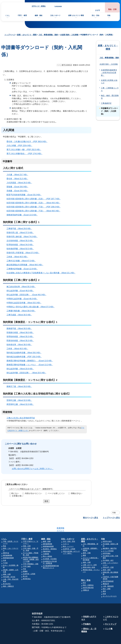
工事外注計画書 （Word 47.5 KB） (22, 261)
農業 (84, 546)
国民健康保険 (8, 546)
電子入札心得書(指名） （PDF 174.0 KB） (25, 154)
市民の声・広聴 (108, 558)
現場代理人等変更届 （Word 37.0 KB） (24, 253)
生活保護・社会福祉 (50, 550)
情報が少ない (77, 493)
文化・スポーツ (68, 530)
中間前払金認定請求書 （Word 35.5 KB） (25, 303)
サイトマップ (111, 615)
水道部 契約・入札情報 (69, 35)
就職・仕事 (7, 565)
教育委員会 (27, 570)
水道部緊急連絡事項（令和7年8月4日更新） (109, 73)
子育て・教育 (22, 15)
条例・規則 (107, 561)
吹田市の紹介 (107, 532)
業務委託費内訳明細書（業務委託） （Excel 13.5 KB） (31, 361)
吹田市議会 (107, 544)
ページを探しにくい (56, 493)
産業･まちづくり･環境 (76, 15)
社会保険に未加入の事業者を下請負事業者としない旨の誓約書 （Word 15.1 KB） (42, 273)
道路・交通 (87, 553)
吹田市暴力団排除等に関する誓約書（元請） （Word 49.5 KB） (34, 203)
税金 (4, 537)
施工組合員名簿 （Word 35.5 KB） (22, 287)
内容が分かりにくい (33, 493)
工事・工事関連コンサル (110, 89)
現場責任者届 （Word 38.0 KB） (21, 333)
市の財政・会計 (108, 551)
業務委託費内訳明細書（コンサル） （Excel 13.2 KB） (31, 365)
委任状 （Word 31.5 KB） (18, 179)
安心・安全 (96, 15)
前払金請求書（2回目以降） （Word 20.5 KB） (27, 373)
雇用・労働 (87, 544)
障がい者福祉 (48, 547)
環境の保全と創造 (89, 558)
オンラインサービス (110, 587)
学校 (24, 560)
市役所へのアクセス (89, 609)
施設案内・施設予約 (110, 539)
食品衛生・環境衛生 (50, 540)
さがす (98, 10)
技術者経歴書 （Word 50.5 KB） (21, 249)
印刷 (114, 513)
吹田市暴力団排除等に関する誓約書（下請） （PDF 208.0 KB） (35, 207)
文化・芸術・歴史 (69, 532)
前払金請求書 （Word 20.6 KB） (21, 369)
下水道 (5, 554)
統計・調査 (107, 579)
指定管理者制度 (108, 572)
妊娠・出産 (27, 537)
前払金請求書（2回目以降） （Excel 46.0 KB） (27, 295)
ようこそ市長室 (108, 542)
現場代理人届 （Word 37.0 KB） (21, 233)
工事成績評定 (106, 103)
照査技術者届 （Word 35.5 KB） (21, 341)
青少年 (25, 567)
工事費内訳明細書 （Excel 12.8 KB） (23, 269)
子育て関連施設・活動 (31, 555)
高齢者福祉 (47, 542)
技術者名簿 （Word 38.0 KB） (20, 345)
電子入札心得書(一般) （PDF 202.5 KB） (25, 150)
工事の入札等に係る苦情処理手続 (21, 418)
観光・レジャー (68, 537)
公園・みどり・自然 (90, 556)
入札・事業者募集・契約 (48, 35)
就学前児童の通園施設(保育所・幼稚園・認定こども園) (31, 550)
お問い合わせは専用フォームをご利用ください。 (33, 469)
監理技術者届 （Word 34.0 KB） (21, 245)
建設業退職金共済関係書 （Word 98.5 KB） (26, 265)
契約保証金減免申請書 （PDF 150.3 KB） (25, 357)
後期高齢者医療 (8, 549)
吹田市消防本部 (88, 578)
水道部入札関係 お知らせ (109, 82)
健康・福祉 (39, 15)
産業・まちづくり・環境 (27, 35)
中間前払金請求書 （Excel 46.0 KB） (23, 299)
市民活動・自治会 (9, 568)
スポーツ (66, 535)
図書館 (25, 562)
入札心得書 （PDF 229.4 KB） (20, 146)
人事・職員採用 (108, 577)
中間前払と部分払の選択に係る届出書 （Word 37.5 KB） (32, 307)
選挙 (104, 582)
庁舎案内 (87, 615)
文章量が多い (18, 496)
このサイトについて (111, 609)
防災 (84, 573)
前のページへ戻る (91, 518)
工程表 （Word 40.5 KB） (18, 257)
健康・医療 (47, 532)
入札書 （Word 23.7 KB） (18, 175)
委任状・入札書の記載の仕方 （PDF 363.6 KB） (28, 142)
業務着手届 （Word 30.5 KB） (20, 329)
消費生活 (86, 581)
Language (58, 6)
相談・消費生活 (8, 577)
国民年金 (6, 544)
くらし (8, 15)
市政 (109, 15)
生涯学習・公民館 (29, 565)
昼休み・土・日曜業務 (89, 621)
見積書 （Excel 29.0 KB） (18, 191)
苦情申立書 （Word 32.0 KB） (20, 400)
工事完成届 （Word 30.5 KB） (20, 315)
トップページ (10, 35)
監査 (104, 584)
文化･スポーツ (55, 15)
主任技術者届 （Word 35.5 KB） (21, 241)
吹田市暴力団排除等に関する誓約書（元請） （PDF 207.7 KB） (35, 199)
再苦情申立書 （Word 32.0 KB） (21, 404)
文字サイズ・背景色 (39, 6)
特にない (15, 493)
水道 (4, 551)
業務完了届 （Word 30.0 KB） (20, 386)
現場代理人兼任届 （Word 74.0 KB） (23, 237)
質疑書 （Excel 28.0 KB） (18, 187)
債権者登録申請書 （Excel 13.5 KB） (23, 215)
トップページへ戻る (111, 518)
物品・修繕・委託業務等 (110, 97)
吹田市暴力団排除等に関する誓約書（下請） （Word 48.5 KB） (34, 211)
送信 (46, 501)
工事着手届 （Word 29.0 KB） (20, 229)
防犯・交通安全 (88, 576)
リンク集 (109, 619)
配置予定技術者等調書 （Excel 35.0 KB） (25, 195)
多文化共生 (7, 575)
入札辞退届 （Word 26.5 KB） (20, 183)
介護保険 (46, 545)
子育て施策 (27, 557)
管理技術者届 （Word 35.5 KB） (21, 337)
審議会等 (106, 575)
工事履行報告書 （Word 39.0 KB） (22, 311)
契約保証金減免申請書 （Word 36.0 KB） (25, 353)
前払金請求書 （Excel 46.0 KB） (21, 291)
